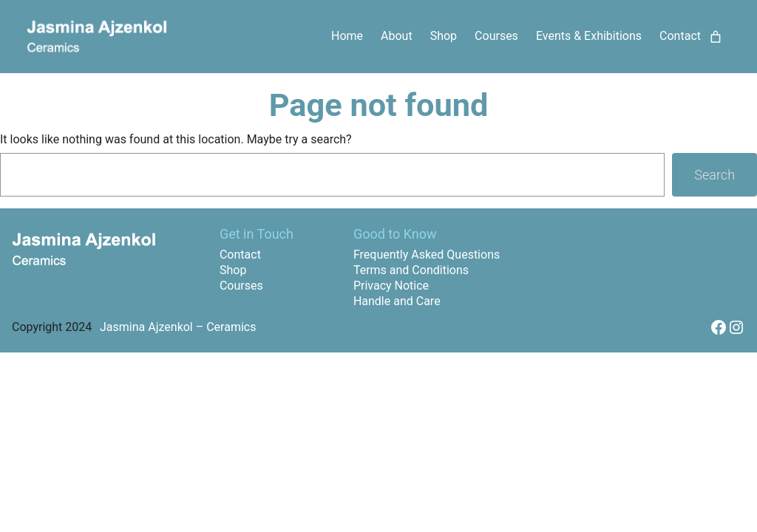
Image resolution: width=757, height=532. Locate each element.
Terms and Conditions (411, 270)
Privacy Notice (391, 286)
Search (714, 175)
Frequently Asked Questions (427, 255)
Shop (233, 270)
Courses (241, 286)
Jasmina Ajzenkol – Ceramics (178, 327)
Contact (240, 255)
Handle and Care (397, 301)
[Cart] (716, 37)
